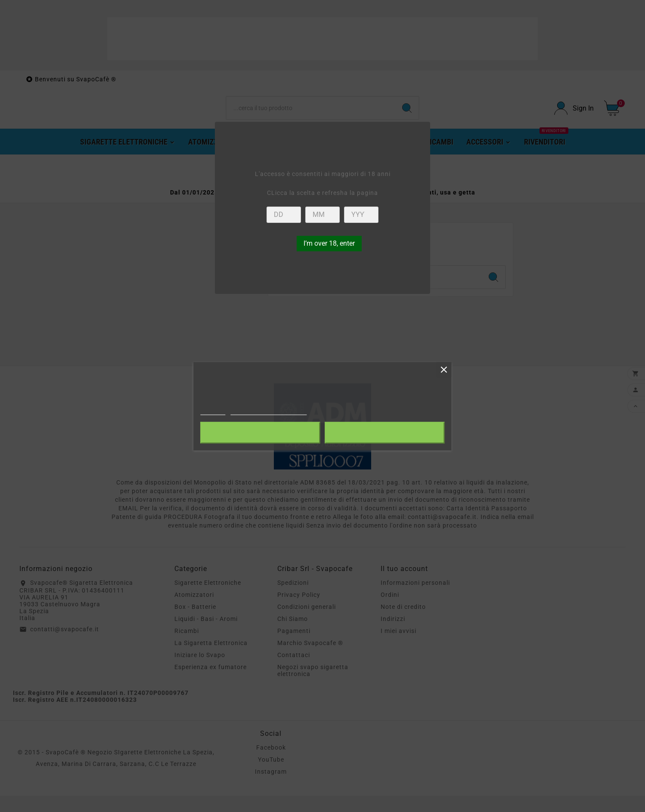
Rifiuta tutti (260, 432)
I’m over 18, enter (329, 243)
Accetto (385, 432)
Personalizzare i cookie (269, 411)
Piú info (213, 411)
